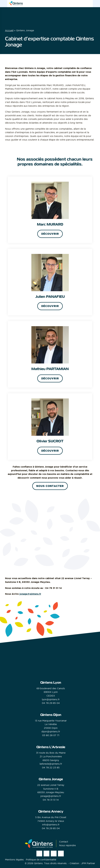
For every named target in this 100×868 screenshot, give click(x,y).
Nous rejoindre (67, 845)
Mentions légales (14, 860)
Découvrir (50, 234)
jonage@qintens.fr (30, 594)
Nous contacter (50, 486)
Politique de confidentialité (41, 860)
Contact (64, 842)
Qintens (38, 863)
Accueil (9, 30)
